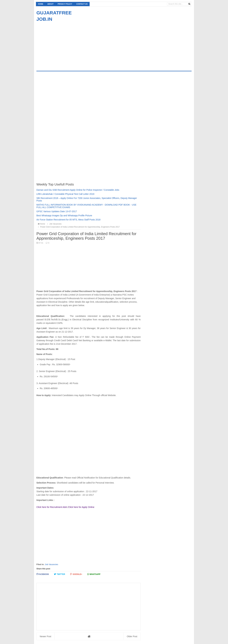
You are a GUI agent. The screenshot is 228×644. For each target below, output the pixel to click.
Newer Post (45, 636)
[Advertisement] (63, 44)
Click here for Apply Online (81, 507)
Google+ (76, 574)
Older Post (132, 636)
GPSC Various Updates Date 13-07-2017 (57, 211)
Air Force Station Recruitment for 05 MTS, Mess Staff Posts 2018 (68, 220)
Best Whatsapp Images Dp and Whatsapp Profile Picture (64, 216)
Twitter (60, 574)
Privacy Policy (65, 4)
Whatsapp (94, 574)
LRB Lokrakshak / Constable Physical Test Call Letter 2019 (65, 194)
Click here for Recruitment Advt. (52, 507)
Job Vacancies (51, 564)
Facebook (43, 574)
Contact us (82, 4)
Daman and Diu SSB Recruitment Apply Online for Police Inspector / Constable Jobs (78, 190)
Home (41, 4)
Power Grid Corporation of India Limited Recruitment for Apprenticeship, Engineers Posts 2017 (78, 227)
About (50, 4)
